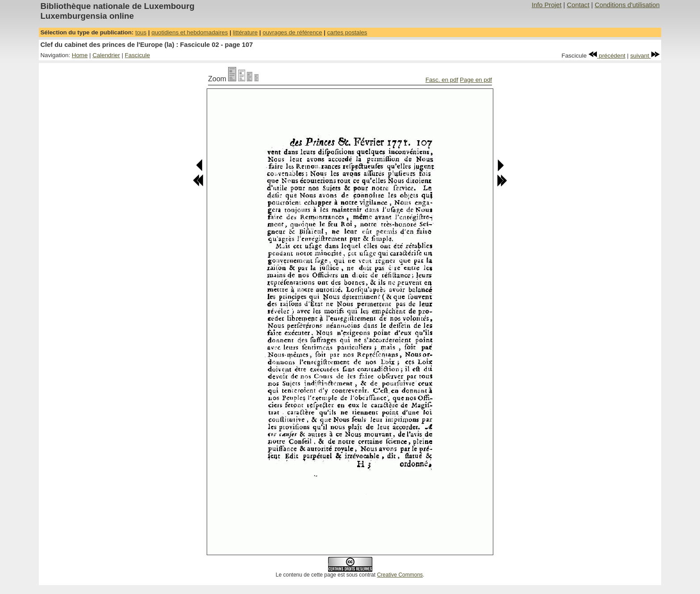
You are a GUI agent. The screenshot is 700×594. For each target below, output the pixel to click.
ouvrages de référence (292, 32)
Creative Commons (400, 575)
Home (80, 55)
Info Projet (547, 5)
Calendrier (106, 55)
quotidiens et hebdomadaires (190, 32)
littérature (246, 32)
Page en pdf (476, 80)
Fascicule (137, 55)
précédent (607, 56)
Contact (578, 5)
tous (141, 32)
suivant (645, 56)
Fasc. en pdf (442, 80)
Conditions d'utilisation (627, 5)
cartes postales (347, 32)
